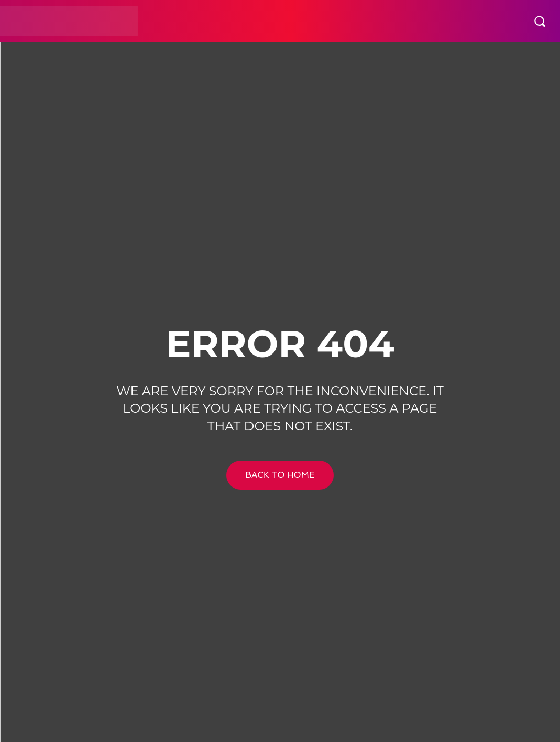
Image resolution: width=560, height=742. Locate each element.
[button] (540, 21)
